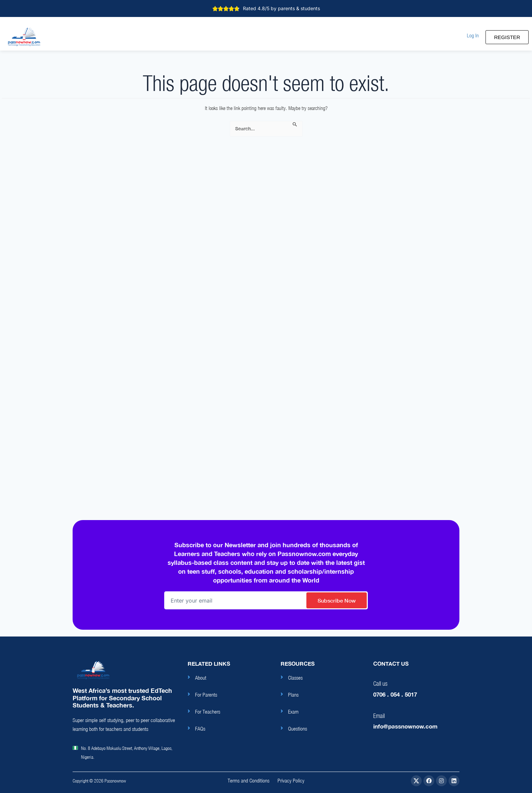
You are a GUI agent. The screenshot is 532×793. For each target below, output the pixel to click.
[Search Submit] (295, 125)
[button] (473, 35)
